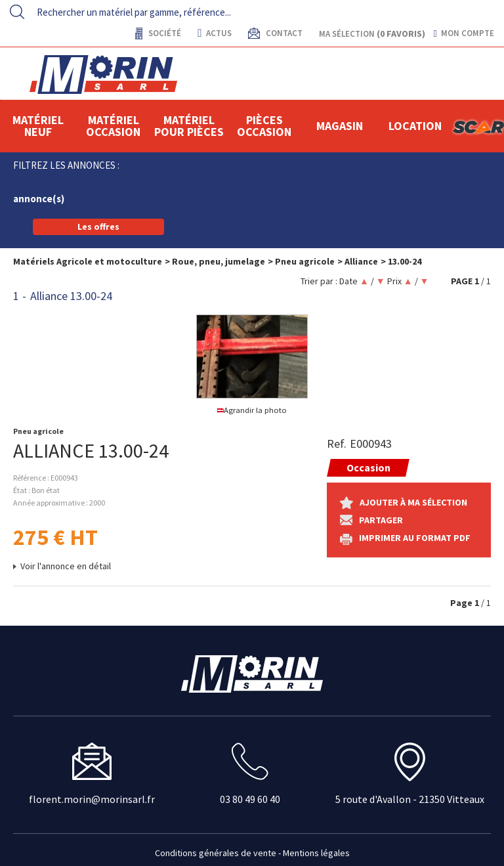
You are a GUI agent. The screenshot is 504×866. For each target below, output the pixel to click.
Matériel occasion (113, 126)
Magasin (340, 126)
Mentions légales (316, 853)
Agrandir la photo (252, 410)
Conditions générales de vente (216, 853)
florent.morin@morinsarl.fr (92, 799)
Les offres (98, 227)
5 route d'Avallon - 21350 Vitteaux (410, 799)
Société (164, 33)
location (415, 126)
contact (283, 33)
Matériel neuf (38, 126)
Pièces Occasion (264, 126)
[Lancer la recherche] (17, 12)
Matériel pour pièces (189, 126)
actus (214, 33)
